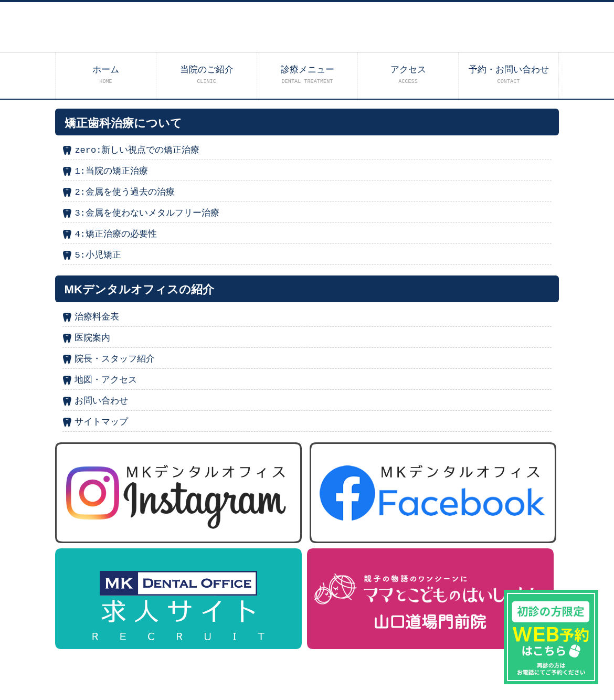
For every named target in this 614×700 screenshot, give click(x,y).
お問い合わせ (101, 401)
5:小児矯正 (98, 255)
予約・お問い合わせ (509, 75)
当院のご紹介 (207, 75)
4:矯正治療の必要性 (115, 234)
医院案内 (92, 338)
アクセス (408, 75)
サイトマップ (101, 422)
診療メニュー (308, 75)
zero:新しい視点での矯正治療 (137, 150)
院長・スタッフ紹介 (115, 359)
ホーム (106, 75)
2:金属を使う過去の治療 (124, 192)
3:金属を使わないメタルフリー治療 (147, 213)
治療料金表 (97, 317)
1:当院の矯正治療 (111, 171)
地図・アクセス (106, 380)
